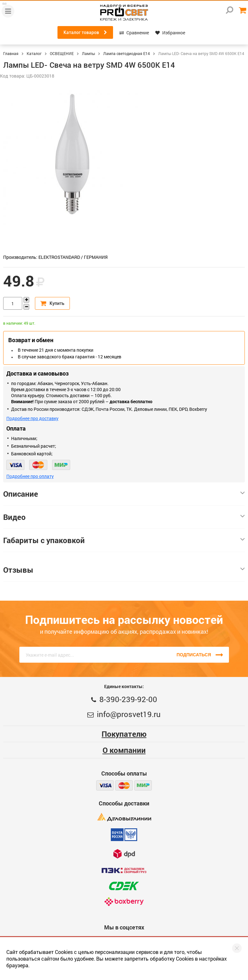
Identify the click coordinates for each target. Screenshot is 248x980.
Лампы (88, 53)
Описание (124, 494)
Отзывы (124, 570)
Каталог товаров (85, 32)
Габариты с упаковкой (124, 540)
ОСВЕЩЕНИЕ (62, 53)
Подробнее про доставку (32, 418)
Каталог (34, 53)
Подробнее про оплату (30, 476)
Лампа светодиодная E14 (127, 53)
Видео (124, 517)
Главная (11, 53)
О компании (124, 750)
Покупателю (124, 734)
